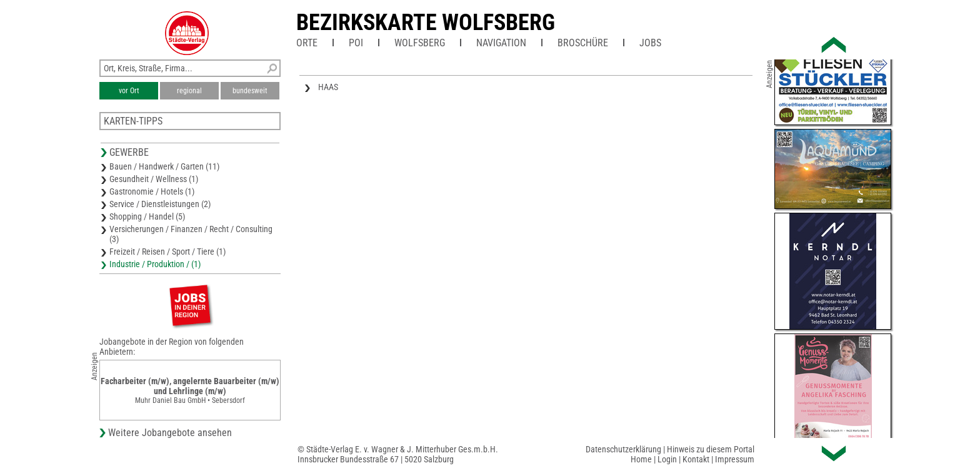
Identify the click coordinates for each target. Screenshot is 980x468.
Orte (307, 43)
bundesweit (250, 91)
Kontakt (696, 459)
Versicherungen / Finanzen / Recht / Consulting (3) (191, 234)
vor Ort (129, 91)
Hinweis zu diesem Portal (711, 449)
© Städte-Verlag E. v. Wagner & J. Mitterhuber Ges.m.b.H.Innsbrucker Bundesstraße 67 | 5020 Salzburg (398, 454)
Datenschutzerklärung (623, 449)
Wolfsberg (420, 43)
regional (189, 91)
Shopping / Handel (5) (147, 216)
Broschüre (583, 43)
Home (641, 459)
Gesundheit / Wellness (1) (154, 179)
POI (356, 43)
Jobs (650, 43)
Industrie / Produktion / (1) (155, 264)
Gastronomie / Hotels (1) (152, 191)
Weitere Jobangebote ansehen (170, 433)
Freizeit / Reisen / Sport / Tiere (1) (167, 252)
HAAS (328, 87)
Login (667, 459)
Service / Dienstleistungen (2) (160, 204)
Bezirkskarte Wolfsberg (426, 23)
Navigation (501, 43)
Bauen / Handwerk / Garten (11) (164, 166)
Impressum (735, 459)
